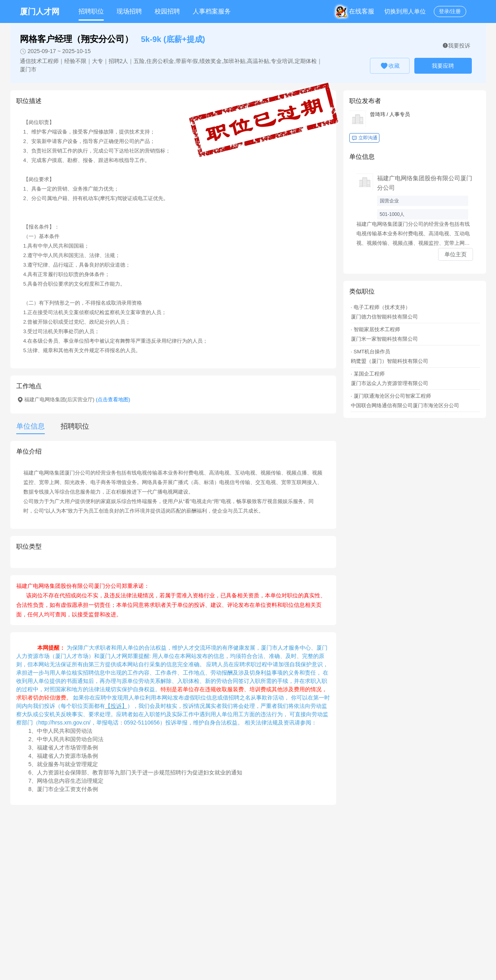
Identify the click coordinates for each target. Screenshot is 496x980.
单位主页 (456, 254)
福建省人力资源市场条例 (67, 756)
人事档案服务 (212, 11)
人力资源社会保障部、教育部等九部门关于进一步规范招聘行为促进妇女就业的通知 (140, 772)
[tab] (71, 426)
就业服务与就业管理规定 (67, 764)
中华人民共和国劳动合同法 (70, 739)
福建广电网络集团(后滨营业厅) (77, 399)
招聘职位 (91, 11)
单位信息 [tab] (31, 426)
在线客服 (356, 11)
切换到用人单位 (405, 11)
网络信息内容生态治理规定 (70, 781)
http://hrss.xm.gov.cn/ (65, 723)
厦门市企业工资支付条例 (67, 789)
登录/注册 (450, 11)
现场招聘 (129, 11)
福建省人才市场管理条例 (67, 747)
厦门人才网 (40, 11)
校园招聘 (167, 11)
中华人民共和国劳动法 (65, 731)
